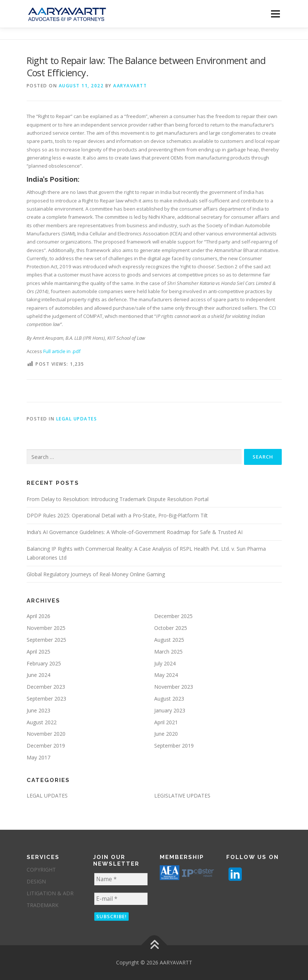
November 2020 (46, 734)
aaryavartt (130, 86)
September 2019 (174, 746)
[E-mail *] (121, 899)
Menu (275, 14)
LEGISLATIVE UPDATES (182, 796)
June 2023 (38, 710)
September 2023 (46, 699)
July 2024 (165, 663)
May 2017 (38, 757)
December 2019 (46, 746)
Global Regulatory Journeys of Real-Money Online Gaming (96, 574)
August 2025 (169, 640)
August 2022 (42, 722)
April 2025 (38, 652)
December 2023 (46, 687)
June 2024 (38, 675)
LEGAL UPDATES (77, 419)
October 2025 (171, 628)
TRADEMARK (43, 905)
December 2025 (173, 616)
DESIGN (36, 881)
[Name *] (121, 879)
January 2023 (170, 710)
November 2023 (174, 687)
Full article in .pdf (62, 351)
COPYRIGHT (41, 870)
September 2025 (46, 640)
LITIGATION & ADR (50, 893)
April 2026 (38, 616)
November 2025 (46, 628)
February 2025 (44, 663)
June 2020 (166, 734)
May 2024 (166, 675)
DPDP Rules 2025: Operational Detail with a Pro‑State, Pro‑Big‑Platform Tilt (117, 515)
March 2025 (168, 652)
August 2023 (169, 699)
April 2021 (166, 722)
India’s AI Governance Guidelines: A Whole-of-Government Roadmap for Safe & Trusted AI (135, 532)
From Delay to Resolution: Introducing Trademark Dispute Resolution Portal (118, 499)
